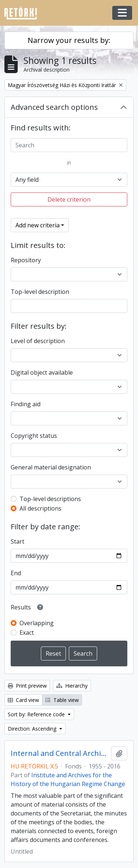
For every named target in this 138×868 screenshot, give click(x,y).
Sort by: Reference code (37, 714)
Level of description (38, 341)
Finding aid (26, 404)
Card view (23, 700)
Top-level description (40, 292)
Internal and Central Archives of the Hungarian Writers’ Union (59, 753)
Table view (62, 700)
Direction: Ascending (33, 729)
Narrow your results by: (69, 40)
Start (17, 541)
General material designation (51, 467)
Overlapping (37, 623)
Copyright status (34, 436)
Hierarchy (72, 686)
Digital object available (42, 372)
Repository (26, 260)
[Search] (69, 145)
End (16, 573)
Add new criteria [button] (38, 225)
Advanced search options (54, 107)
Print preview (27, 686)
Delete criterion (69, 199)
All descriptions (40, 508)
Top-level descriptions (50, 499)
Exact (27, 633)
